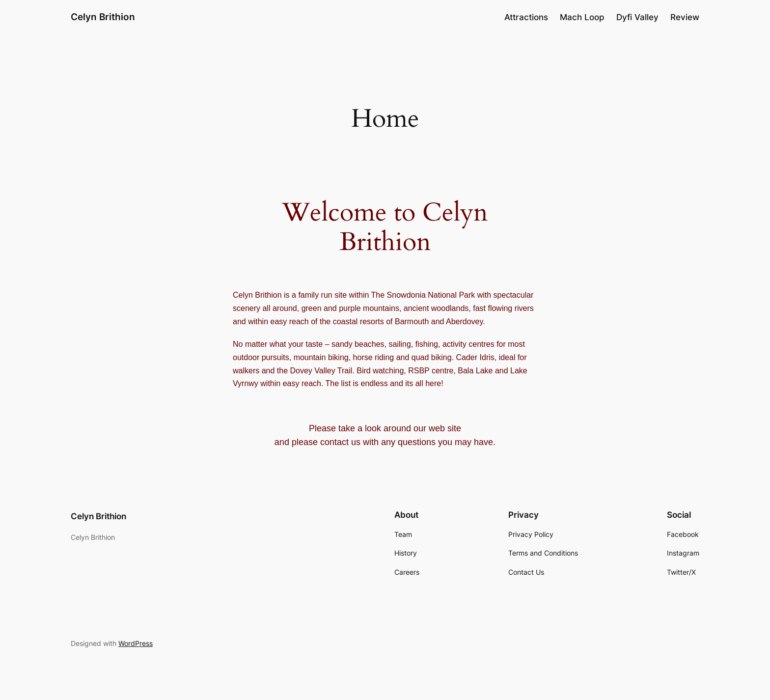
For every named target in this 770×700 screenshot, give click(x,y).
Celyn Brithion (103, 17)
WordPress (136, 643)
